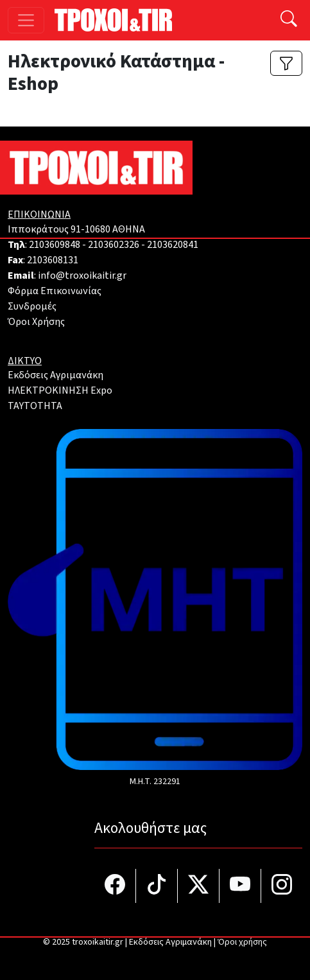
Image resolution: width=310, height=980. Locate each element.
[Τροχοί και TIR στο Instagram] (282, 886)
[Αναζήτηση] (289, 20)
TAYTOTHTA (35, 406)
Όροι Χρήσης (36, 322)
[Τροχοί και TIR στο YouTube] (240, 886)
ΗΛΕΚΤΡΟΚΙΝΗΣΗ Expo (60, 390)
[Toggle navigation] (26, 20)
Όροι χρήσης (242, 942)
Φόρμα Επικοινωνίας (55, 291)
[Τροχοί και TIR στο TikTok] (157, 886)
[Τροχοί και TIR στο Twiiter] (199, 886)
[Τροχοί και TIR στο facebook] (115, 886)
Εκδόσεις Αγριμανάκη (56, 375)
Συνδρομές (32, 306)
